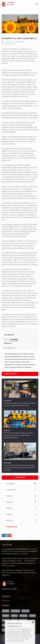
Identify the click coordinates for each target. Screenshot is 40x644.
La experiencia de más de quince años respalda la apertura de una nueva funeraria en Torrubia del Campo (19, 468)
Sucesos (10, 521)
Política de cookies (19, 641)
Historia (9, 508)
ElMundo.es (12, 348)
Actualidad (8, 401)
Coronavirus (11, 490)
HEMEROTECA (12, 527)
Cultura (9, 496)
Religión (9, 514)
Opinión (14, 616)
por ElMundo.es (9, 42)
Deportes (7, 430)
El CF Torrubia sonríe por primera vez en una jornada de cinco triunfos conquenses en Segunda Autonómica (18, 435)
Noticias (6, 611)
